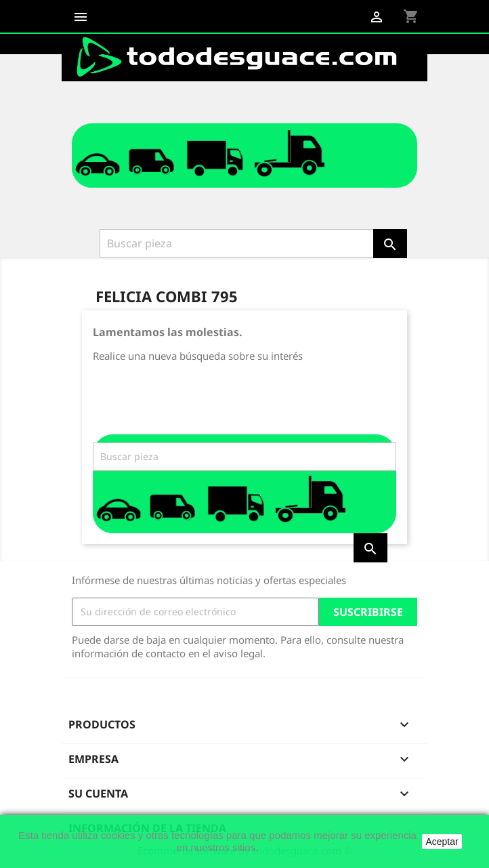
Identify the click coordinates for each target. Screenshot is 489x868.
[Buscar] (238, 243)
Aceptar (442, 842)
